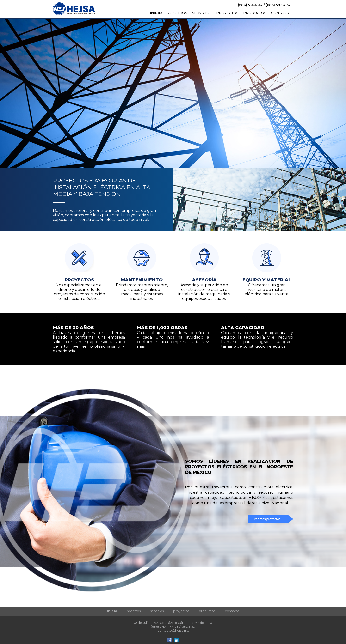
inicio (112, 611)
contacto (232, 611)
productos (207, 611)
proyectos (181, 611)
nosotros (134, 611)
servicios (157, 611)
